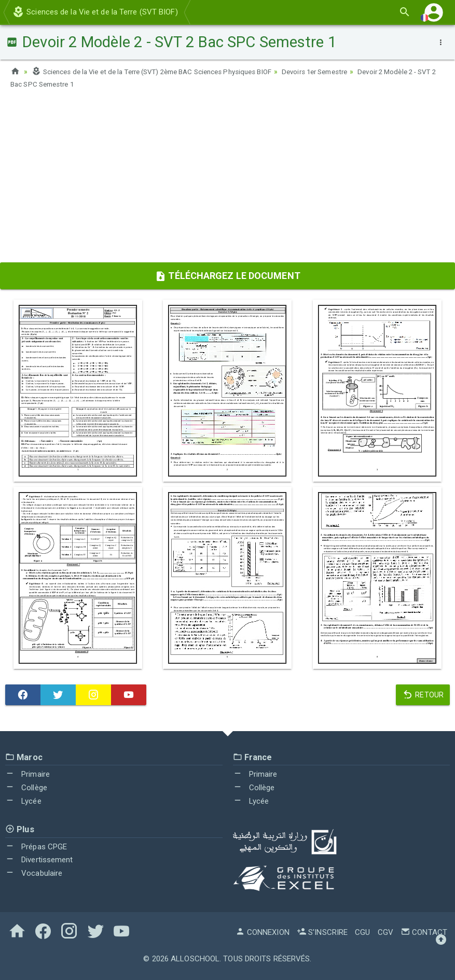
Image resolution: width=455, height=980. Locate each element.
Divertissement (39, 859)
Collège (26, 787)
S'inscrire (322, 932)
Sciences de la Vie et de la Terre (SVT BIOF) (95, 12)
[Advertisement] (228, 179)
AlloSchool (195, 958)
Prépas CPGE (36, 846)
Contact (424, 932)
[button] (434, 12)
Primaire (27, 774)
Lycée (23, 800)
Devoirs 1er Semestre (337, 72)
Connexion (263, 932)
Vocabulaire (34, 873)
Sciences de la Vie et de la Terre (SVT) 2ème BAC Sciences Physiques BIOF (161, 72)
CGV (385, 932)
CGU (362, 932)
